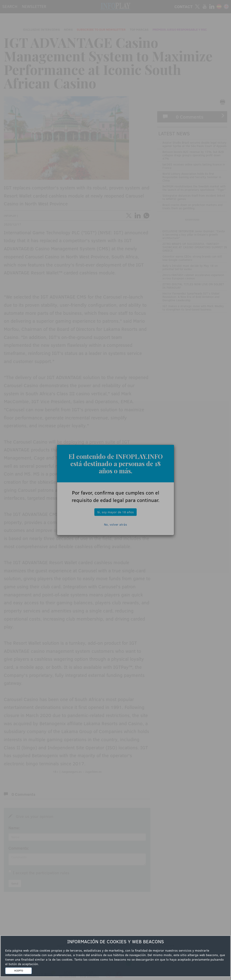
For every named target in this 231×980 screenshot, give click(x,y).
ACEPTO (19, 971)
